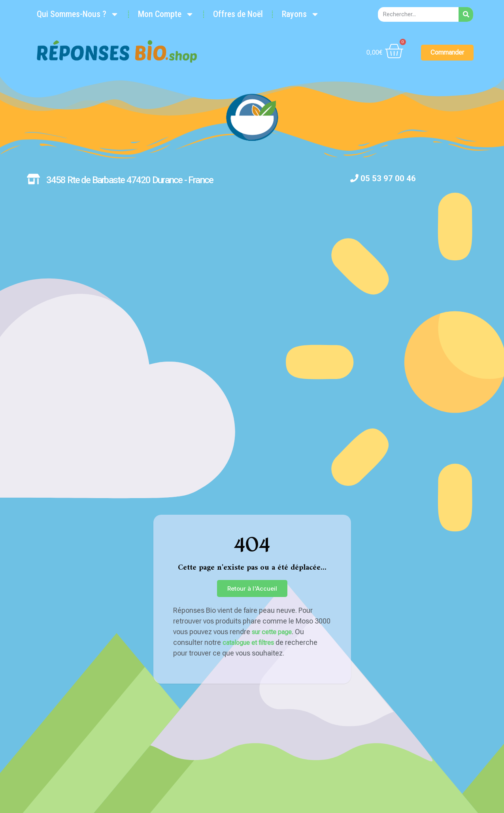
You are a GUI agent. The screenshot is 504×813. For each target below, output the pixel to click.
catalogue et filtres (248, 643)
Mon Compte (166, 14)
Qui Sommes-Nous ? (77, 14)
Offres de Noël (238, 14)
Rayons (300, 14)
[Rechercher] (466, 14)
